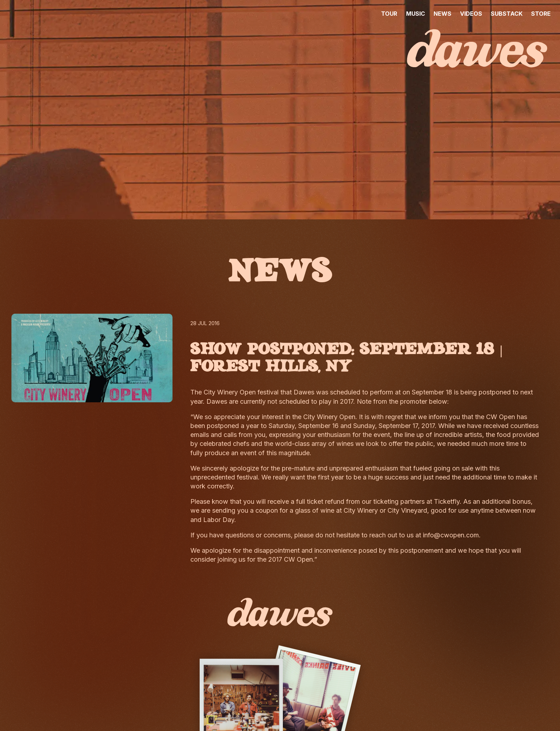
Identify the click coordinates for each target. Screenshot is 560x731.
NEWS (442, 14)
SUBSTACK (507, 14)
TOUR (389, 14)
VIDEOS (471, 14)
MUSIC (416, 14)
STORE (541, 14)
